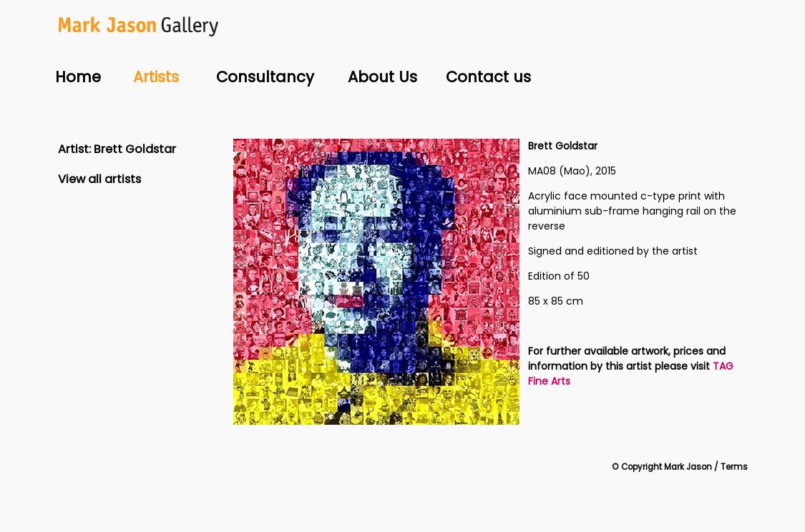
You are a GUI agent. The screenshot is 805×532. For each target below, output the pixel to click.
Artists (156, 77)
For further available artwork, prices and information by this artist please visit (627, 359)
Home (78, 77)
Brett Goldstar (135, 149)
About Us (382, 77)
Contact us (488, 77)
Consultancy (265, 77)
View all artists (99, 179)
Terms (734, 467)
